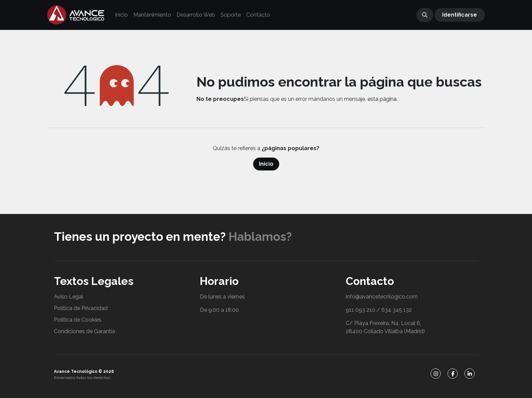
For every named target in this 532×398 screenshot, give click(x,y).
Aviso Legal (69, 297)
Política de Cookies (78, 320)
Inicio (266, 164)
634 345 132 (397, 310)
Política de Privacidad (81, 308)
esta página (382, 99)
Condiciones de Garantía (84, 331)
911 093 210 (360, 310)
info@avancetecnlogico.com (382, 297)
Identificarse (460, 15)
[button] (425, 15)
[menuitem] (121, 15)
